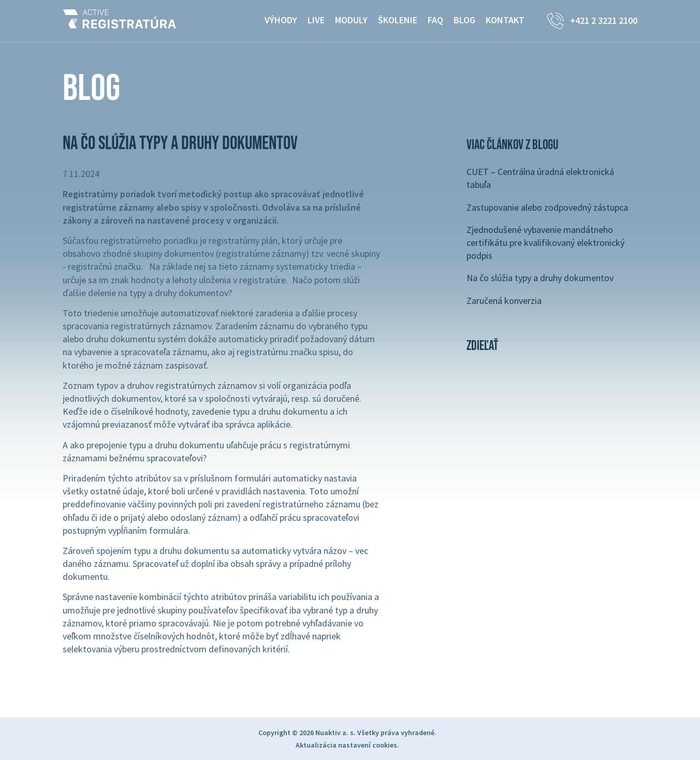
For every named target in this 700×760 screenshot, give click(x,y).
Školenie (398, 20)
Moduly (351, 20)
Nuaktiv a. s (334, 733)
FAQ (435, 20)
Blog (464, 20)
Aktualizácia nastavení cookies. (347, 745)
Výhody (281, 20)
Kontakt (505, 20)
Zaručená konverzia (504, 301)
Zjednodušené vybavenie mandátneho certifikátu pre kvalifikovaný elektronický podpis (545, 243)
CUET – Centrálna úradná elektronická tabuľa (540, 178)
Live (316, 20)
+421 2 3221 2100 (604, 20)
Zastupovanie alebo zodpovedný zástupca (547, 207)
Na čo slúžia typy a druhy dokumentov (540, 278)
